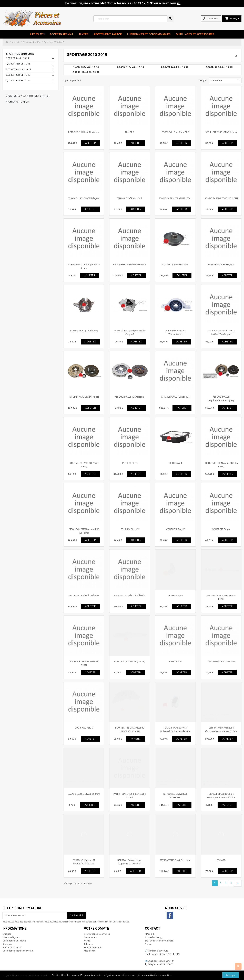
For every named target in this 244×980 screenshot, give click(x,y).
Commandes (90, 937)
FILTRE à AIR (175, 463)
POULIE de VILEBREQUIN (175, 264)
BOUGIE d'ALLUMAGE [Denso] (130, 661)
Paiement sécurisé (12, 948)
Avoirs (87, 941)
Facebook (170, 916)
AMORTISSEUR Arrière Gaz (221, 661)
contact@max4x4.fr (164, 961)
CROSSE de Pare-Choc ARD (175, 132)
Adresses (89, 944)
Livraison (7, 934)
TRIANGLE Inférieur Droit (130, 198)
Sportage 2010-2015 (20, 54)
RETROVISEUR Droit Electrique (84, 132)
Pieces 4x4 (37, 34)
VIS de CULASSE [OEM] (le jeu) (221, 132)
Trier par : (203, 80)
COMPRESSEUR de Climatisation (130, 595)
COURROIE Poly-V (130, 529)
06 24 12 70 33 (166, 964)
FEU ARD (130, 132)
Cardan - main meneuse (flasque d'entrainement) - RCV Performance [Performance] (221, 731)
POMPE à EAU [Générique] (84, 331)
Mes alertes (90, 951)
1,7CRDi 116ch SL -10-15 (18, 64)
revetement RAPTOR (108, 34)
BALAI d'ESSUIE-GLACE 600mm (84, 794)
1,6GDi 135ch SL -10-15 (17, 58)
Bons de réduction (93, 948)
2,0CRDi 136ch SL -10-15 (18, 75)
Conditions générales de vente (18, 951)
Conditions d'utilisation (14, 941)
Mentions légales (11, 937)
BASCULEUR (175, 661)
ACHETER (90, 143)
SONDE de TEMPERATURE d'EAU (175, 198)
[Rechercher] (133, 19)
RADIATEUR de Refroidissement (130, 264)
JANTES (83, 34)
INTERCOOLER (130, 463)
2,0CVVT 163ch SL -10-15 (18, 69)
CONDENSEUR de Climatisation (84, 595)
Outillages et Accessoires (195, 34)
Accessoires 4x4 (61, 34)
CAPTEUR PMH (175, 595)
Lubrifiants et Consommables (149, 34)
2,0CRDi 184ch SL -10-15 (18, 81)
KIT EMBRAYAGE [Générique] (84, 397)
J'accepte (231, 975)
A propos (7, 944)
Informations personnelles (97, 934)
